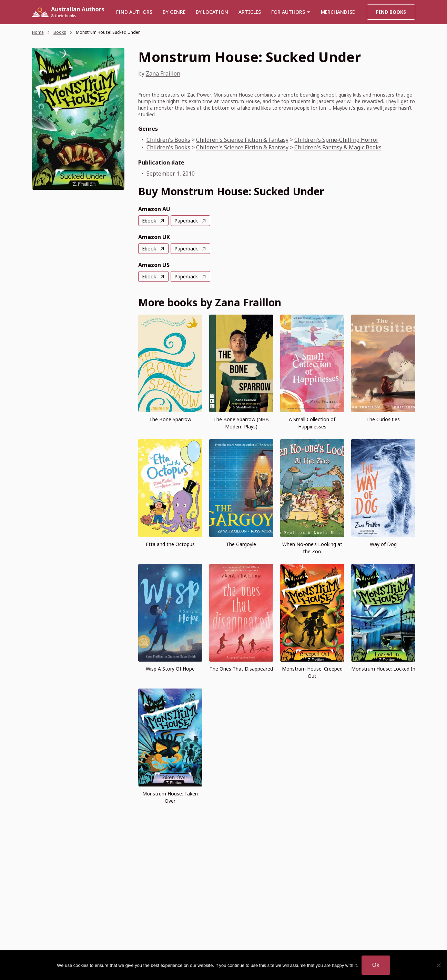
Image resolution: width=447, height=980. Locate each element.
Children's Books (168, 140)
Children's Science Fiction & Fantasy (242, 140)
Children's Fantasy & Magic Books (338, 147)
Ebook (149, 221)
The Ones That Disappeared (241, 669)
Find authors (134, 12)
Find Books (391, 12)
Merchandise (338, 12)
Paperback (186, 221)
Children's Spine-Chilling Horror (336, 140)
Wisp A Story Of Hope (170, 669)
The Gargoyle (241, 544)
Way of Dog (383, 544)
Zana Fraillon (163, 73)
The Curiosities (383, 419)
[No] (438, 965)
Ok (376, 965)
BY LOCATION (212, 12)
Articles (250, 12)
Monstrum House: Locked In (383, 669)
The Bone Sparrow (170, 419)
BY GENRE (174, 12)
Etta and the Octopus (170, 544)
